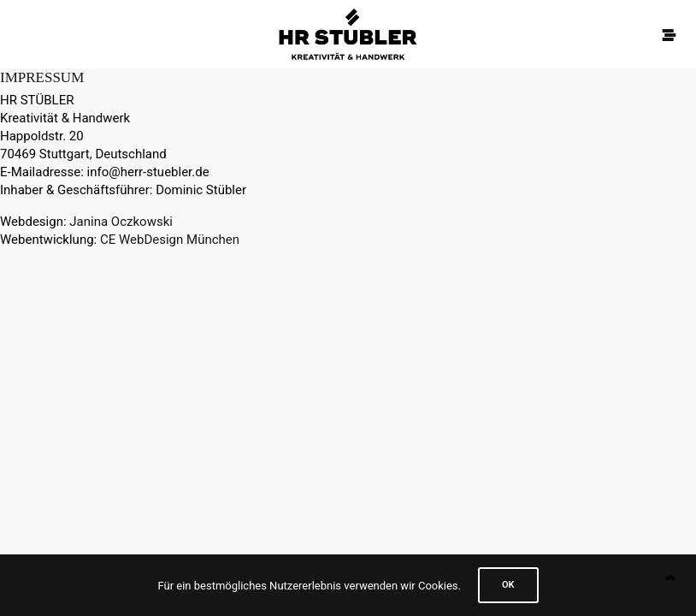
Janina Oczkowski (121, 222)
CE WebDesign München (170, 240)
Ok (508, 585)
